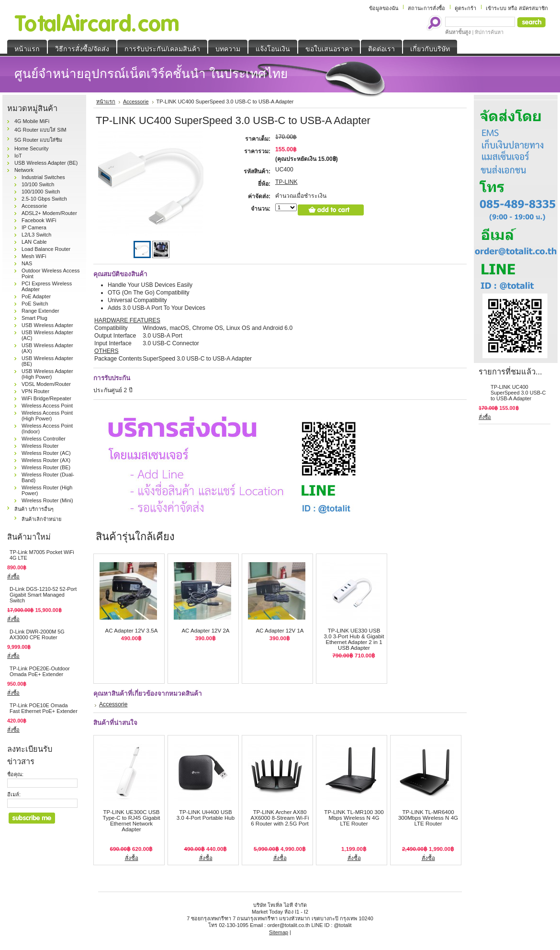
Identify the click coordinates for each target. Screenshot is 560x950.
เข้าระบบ (496, 8)
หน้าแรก (106, 102)
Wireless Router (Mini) (47, 500)
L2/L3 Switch (36, 235)
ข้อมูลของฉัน (384, 8)
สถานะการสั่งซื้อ (426, 8)
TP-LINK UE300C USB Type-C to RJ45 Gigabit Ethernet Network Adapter (131, 821)
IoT (18, 156)
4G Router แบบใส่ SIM (40, 130)
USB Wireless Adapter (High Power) (47, 374)
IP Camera (34, 227)
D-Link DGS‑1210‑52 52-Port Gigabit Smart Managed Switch (43, 595)
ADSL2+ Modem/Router (49, 213)
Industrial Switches (43, 177)
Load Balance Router (46, 249)
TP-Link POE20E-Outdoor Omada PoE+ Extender (40, 671)
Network (24, 170)
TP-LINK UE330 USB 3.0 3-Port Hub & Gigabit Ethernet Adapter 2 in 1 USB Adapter (354, 639)
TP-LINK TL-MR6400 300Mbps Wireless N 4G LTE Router (428, 818)
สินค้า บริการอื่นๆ (34, 509)
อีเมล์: (14, 794)
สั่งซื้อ (13, 577)
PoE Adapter (36, 296)
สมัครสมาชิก (533, 8)
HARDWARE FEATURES (127, 320)
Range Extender (40, 311)
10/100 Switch (38, 184)
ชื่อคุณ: (15, 774)
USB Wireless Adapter (47, 325)
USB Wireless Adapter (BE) (46, 163)
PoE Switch (35, 304)
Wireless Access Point (47, 406)
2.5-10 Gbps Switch (44, 199)
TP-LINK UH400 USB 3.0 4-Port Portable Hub (206, 815)
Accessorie (34, 206)
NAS (27, 263)
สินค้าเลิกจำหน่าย (41, 519)
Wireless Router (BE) (46, 467)
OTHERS (106, 351)
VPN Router (35, 391)
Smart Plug (34, 318)
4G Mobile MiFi (32, 121)
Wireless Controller (44, 439)
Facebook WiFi (39, 220)
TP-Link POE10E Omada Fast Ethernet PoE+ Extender (44, 708)
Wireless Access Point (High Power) (47, 416)
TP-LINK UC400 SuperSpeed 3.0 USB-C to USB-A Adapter (518, 393)
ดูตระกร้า (465, 8)
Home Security (31, 148)
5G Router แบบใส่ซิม (38, 140)
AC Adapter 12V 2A (205, 631)
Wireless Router (40, 446)
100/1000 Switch (41, 192)
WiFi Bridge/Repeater (46, 398)
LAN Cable (34, 242)
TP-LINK (286, 182)
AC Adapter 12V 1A (280, 631)
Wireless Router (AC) (46, 453)
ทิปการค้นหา (489, 32)
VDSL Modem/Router (46, 384)
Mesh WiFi (34, 256)
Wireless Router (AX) (46, 460)
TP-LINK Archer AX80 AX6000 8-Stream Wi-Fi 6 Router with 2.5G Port (280, 818)
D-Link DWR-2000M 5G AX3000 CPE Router (37, 634)
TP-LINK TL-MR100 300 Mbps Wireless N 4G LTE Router (354, 818)
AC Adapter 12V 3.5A (132, 631)
